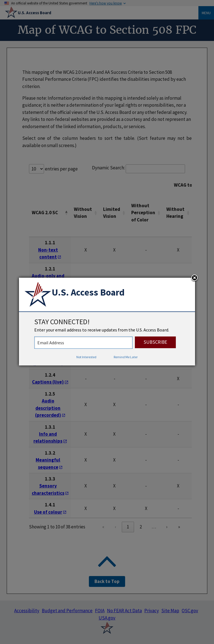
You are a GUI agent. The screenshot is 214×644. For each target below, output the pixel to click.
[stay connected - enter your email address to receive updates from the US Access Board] (83, 343)
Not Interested (86, 357)
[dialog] (107, 322)
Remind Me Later (126, 357)
